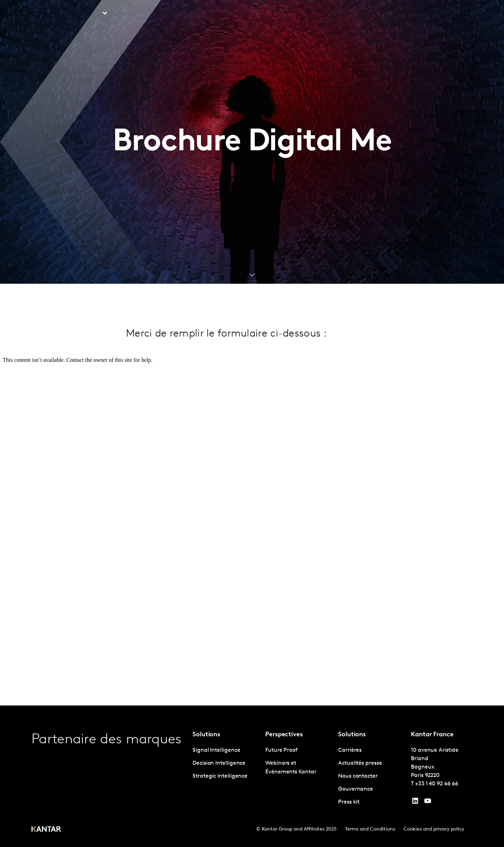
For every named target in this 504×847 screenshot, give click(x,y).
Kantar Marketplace (191, 14)
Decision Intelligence (219, 763)
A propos (341, 14)
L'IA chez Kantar (300, 14)
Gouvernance (356, 789)
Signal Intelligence (216, 750)
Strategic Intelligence (220, 776)
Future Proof (281, 750)
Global (450, 14)
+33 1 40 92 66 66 (437, 784)
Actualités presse (360, 763)
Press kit (349, 802)
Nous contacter (413, 14)
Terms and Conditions (370, 829)
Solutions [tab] (89, 14)
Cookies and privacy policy (434, 829)
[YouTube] (415, 803)
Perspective (136, 14)
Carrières (373, 14)
